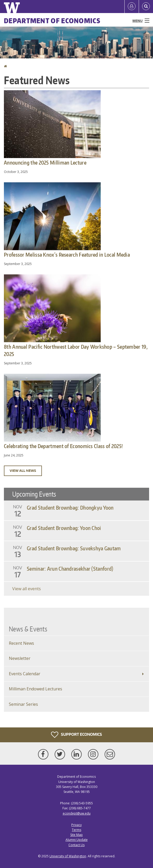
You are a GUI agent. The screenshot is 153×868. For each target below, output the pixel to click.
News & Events (28, 629)
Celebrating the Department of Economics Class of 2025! (63, 446)
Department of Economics (52, 21)
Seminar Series (23, 704)
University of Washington (68, 856)
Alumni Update (77, 840)
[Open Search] (146, 7)
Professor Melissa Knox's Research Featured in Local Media (67, 255)
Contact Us (76, 845)
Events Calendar (25, 674)
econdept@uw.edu (77, 813)
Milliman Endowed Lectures (36, 689)
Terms (76, 830)
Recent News (21, 643)
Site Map (76, 835)
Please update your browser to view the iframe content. (76, 542)
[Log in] (132, 7)
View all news (23, 471)
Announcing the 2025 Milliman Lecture (45, 162)
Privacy (76, 825)
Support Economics (76, 735)
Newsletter (20, 658)
